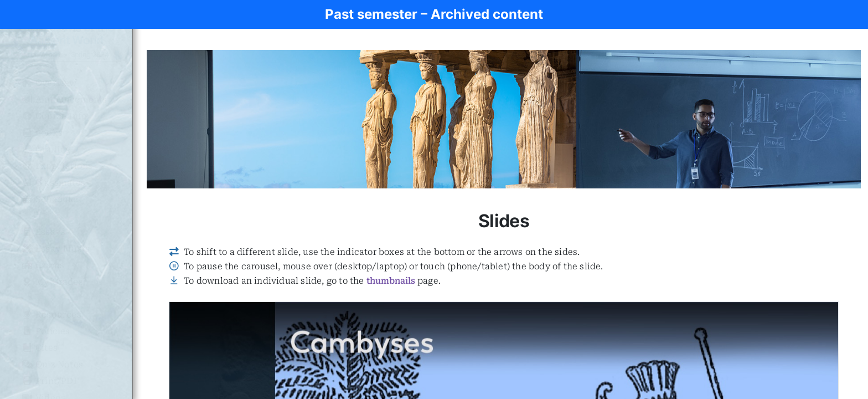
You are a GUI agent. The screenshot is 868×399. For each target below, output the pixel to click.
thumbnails (391, 281)
